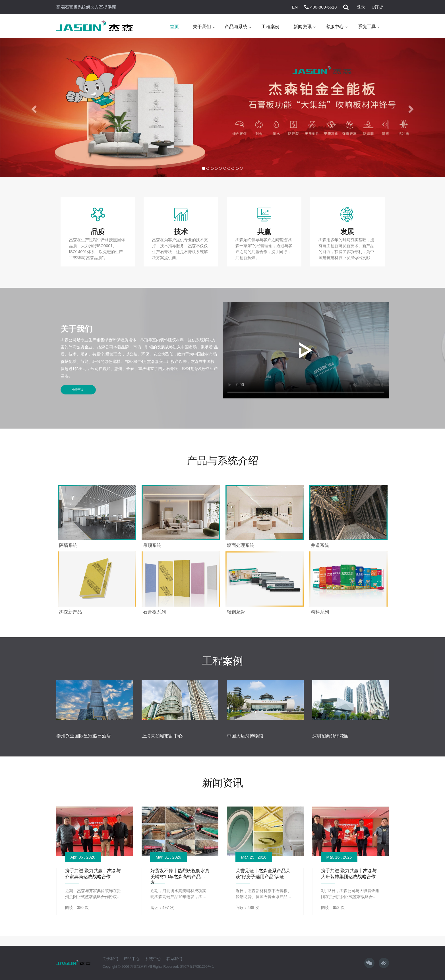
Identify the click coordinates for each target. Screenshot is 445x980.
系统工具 (367, 27)
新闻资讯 (303, 27)
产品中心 (132, 958)
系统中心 (153, 958)
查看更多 (78, 390)
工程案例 (270, 27)
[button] (33, 108)
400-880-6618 (323, 7)
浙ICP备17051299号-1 (197, 966)
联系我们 (174, 958)
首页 (174, 27)
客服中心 (335, 27)
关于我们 (202, 27)
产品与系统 (236, 27)
